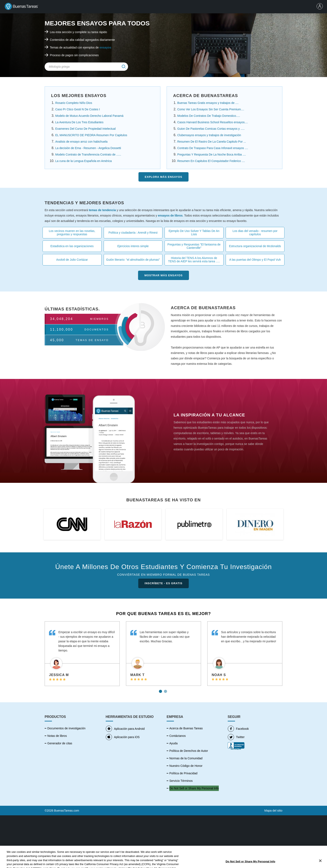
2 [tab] (166, 690)
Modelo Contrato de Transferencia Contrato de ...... (88, 154)
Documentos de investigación (66, 728)
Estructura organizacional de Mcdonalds (255, 246)
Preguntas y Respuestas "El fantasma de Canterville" (194, 246)
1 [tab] (161, 690)
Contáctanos (178, 736)
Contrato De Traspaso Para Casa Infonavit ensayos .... (213, 148)
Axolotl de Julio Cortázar (72, 260)
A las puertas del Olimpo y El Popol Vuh (255, 260)
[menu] (321, 7)
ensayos (105, 47)
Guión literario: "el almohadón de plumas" (133, 260)
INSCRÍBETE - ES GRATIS (163, 583)
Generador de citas (60, 743)
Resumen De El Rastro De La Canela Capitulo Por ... (212, 142)
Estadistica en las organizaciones (72, 246)
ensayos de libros (170, 215)
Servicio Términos (181, 781)
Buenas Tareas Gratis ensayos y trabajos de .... (208, 103)
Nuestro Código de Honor (186, 766)
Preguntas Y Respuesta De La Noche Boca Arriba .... (212, 154)
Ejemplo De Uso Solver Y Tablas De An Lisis (194, 233)
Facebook (238, 729)
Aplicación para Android (125, 729)
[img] (124, 67)
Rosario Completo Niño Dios (74, 103)
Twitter (236, 737)
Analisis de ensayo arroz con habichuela (81, 142)
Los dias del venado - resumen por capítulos (255, 233)
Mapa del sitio (273, 811)
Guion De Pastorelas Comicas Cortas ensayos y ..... (211, 129)
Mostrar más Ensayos (163, 275)
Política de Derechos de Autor (189, 751)
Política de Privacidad (183, 773)
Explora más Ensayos (163, 177)
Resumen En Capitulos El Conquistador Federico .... (211, 161)
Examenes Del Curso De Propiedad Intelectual (86, 129)
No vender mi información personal (192, 788)
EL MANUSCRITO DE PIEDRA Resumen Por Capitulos (91, 135)
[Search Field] (86, 67)
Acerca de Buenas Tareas (186, 728)
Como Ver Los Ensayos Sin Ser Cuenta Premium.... (211, 109)
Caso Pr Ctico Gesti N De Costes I (78, 109)
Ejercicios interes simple (133, 246)
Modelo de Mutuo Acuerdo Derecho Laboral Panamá (89, 116)
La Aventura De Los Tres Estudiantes (79, 122)
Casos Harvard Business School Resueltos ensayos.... (213, 122)
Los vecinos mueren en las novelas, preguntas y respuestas (72, 233)
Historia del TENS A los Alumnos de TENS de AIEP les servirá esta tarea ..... (194, 260)
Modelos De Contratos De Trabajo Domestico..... (209, 116)
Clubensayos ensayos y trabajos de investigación (209, 135)
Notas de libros (57, 736)
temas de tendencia (102, 210)
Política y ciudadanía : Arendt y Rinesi (133, 233)
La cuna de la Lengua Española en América (84, 161)
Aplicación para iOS (123, 737)
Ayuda (173, 743)
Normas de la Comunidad (186, 758)
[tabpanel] (82, 654)
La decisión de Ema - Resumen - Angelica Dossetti (88, 148)
